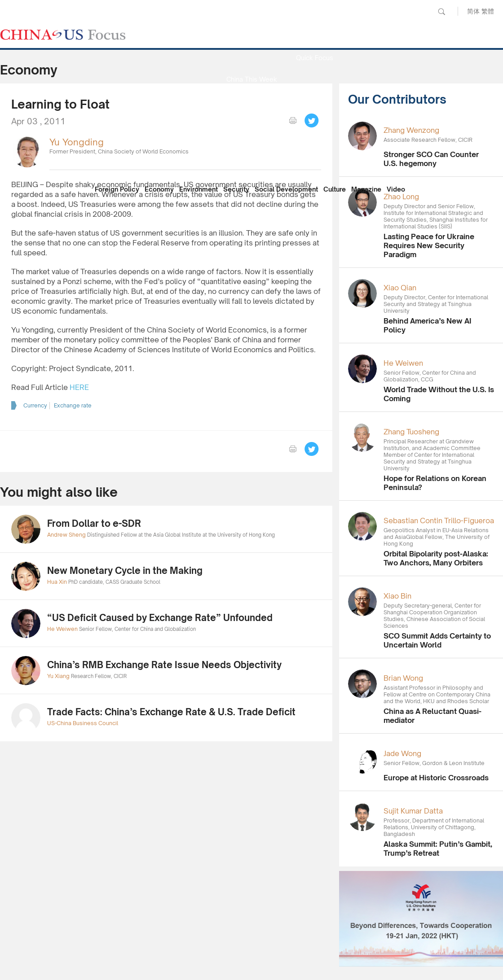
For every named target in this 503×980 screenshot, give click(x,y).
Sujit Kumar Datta (413, 811)
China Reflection (251, 144)
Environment (199, 189)
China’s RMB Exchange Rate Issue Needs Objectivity (164, 665)
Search (441, 12)
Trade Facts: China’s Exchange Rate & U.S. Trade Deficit (171, 712)
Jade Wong (402, 753)
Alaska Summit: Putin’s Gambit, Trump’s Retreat (438, 849)
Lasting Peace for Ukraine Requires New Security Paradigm (429, 245)
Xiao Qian (400, 288)
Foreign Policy (117, 189)
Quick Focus (315, 58)
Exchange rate (73, 405)
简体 (473, 11)
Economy (159, 189)
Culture (335, 189)
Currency (35, 405)
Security (236, 189)
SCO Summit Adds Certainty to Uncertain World (437, 640)
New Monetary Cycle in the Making (125, 571)
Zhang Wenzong (411, 130)
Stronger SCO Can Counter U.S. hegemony (431, 159)
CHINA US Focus (63, 35)
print (293, 121)
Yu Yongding (77, 142)
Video (396, 189)
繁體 (488, 11)
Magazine (366, 189)
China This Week (252, 79)
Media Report (251, 101)
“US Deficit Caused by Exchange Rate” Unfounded (160, 618)
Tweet (312, 121)
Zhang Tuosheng (411, 432)
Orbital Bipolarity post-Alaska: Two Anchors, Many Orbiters (436, 558)
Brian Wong (403, 678)
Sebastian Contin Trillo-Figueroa (439, 521)
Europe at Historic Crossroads (436, 778)
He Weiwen (403, 363)
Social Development (286, 189)
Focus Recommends (251, 122)
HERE (79, 387)
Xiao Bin (397, 596)
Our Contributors (251, 165)
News (314, 36)
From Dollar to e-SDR (94, 523)
